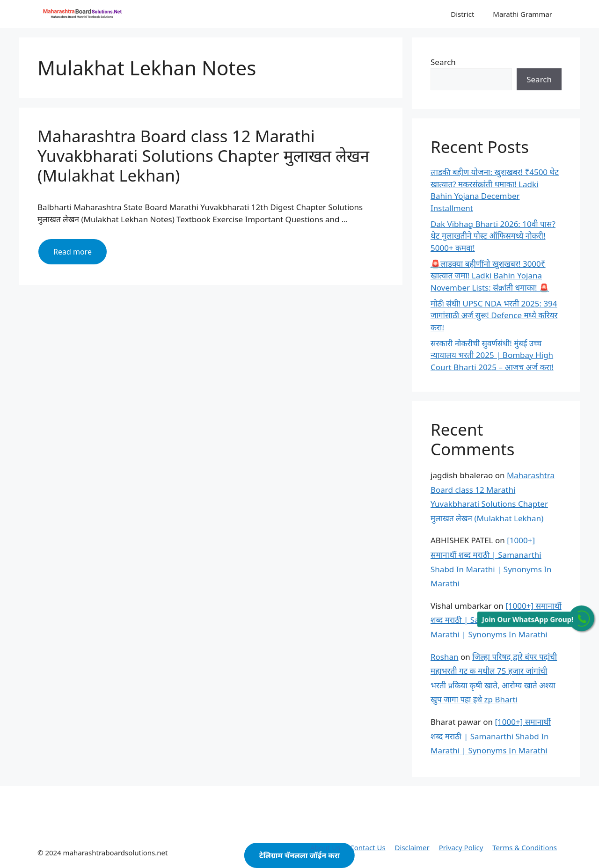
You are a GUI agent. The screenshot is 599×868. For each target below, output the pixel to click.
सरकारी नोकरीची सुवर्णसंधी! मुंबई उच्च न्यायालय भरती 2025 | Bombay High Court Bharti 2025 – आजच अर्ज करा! (492, 355)
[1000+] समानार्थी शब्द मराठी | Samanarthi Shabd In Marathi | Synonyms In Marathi (491, 736)
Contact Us (367, 847)
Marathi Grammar (522, 14)
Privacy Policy (461, 847)
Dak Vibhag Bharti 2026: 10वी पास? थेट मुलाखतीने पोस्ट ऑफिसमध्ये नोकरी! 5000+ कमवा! (493, 236)
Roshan (445, 657)
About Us (325, 847)
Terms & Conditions (525, 847)
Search (443, 62)
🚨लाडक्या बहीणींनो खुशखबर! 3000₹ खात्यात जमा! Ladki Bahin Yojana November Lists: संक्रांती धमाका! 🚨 (490, 276)
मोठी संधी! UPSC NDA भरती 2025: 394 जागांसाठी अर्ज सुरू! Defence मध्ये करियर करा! (494, 315)
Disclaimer (412, 847)
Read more (80, 255)
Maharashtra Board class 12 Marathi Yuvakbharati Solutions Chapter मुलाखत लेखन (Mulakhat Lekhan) (203, 156)
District (462, 14)
